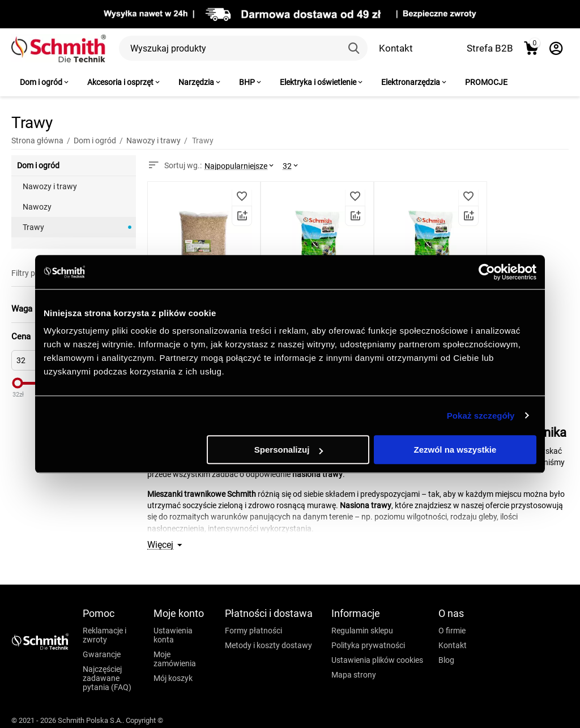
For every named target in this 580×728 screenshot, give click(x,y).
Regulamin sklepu (362, 631)
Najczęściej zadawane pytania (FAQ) (107, 678)
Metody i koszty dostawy (268, 645)
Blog (446, 660)
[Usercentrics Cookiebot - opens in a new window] (487, 272)
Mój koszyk (173, 678)
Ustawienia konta (173, 635)
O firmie (452, 631)
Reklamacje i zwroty (105, 635)
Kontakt (396, 48)
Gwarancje (102, 654)
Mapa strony (354, 675)
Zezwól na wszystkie (455, 450)
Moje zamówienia (175, 659)
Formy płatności (253, 631)
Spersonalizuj (289, 450)
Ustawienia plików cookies (377, 660)
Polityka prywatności (368, 645)
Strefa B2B (490, 48)
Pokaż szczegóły (481, 416)
